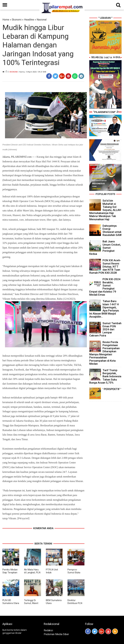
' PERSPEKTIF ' (112, 389)
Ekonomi (17, 20)
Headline (29, 20)
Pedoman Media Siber (56, 634)
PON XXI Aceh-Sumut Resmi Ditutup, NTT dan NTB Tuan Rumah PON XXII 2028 (105, 266)
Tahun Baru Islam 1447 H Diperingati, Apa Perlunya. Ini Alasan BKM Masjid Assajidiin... (104, 309)
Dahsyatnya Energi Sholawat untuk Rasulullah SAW (112, 230)
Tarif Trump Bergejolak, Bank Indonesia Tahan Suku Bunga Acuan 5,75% (105, 376)
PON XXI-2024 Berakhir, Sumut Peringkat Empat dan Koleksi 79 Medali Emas (105, 287)
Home (6, 20)
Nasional (42, 20)
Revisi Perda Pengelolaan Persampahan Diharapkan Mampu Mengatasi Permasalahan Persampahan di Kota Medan (104, 353)
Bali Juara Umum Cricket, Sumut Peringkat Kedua (105, 248)
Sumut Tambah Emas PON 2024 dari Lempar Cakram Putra (105, 329)
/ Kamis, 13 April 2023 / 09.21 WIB (32, 72)
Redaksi (48, 630)
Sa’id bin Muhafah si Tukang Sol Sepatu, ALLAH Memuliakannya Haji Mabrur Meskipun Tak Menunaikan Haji (105, 210)
